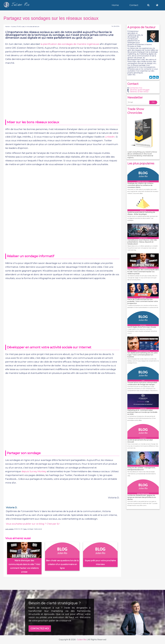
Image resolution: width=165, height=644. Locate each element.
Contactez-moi (136, 88)
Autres (13, 26)
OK (153, 102)
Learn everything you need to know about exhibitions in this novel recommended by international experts (142, 155)
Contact (134, 5)
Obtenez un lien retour (139, 92)
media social (38, 529)
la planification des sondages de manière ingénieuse (70, 44)
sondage (30, 529)
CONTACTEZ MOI (40, 629)
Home (115, 5)
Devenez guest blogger (140, 90)
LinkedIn (110, 137)
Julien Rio (82, 640)
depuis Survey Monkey (34, 471)
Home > (8, 26)
